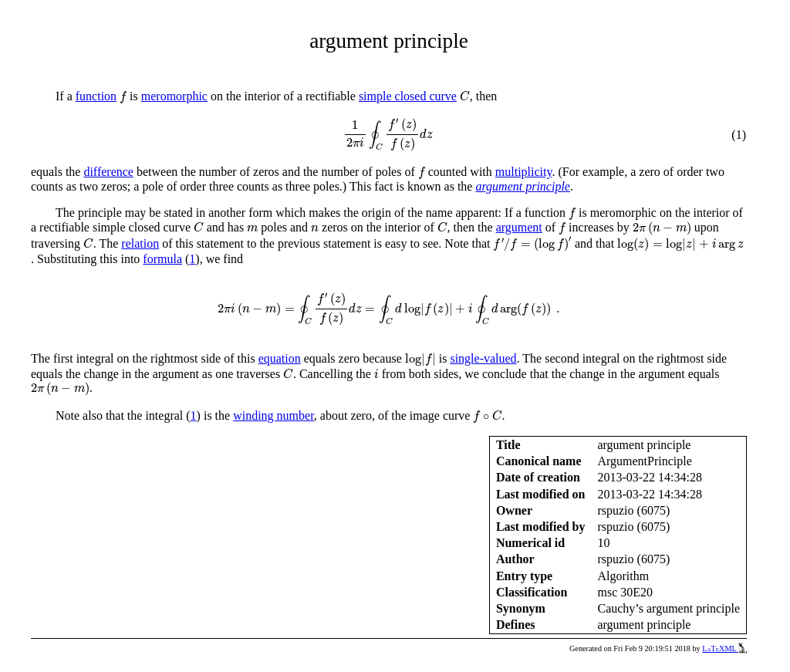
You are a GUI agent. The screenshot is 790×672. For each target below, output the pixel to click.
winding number (273, 415)
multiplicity (524, 172)
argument (519, 227)
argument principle (523, 186)
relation (140, 243)
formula (162, 259)
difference (108, 172)
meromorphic (174, 96)
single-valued (483, 358)
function (96, 96)
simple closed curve (408, 96)
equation (280, 358)
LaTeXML (724, 648)
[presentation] (123, 97)
